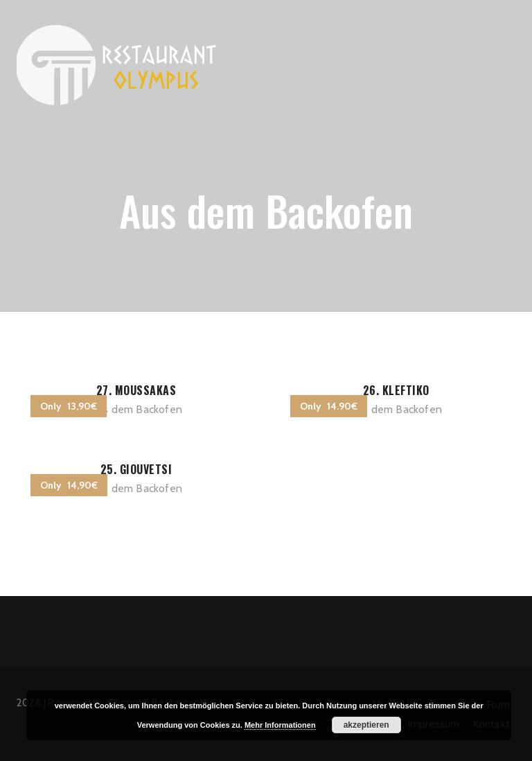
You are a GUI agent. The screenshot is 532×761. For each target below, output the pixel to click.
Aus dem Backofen (136, 409)
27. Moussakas (136, 390)
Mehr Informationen (280, 725)
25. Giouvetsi (136, 469)
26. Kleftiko (396, 390)
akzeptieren (366, 725)
